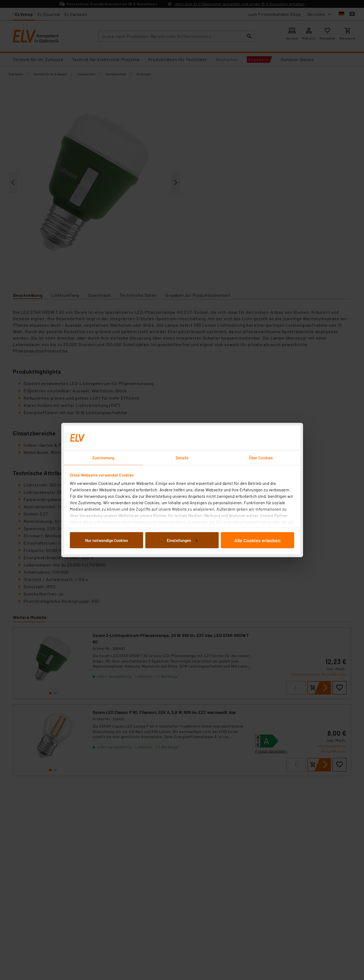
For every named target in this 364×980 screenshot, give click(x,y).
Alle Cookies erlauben (257, 540)
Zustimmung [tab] (103, 458)
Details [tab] (182, 458)
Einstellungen (182, 540)
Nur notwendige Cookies (107, 540)
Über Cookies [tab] (261, 458)
